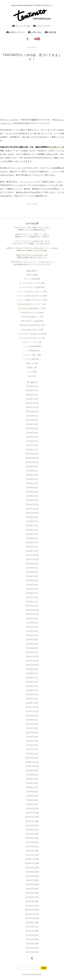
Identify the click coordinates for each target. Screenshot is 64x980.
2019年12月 (31, 707)
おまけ (31, 376)
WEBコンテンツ (15, 32)
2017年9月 (30, 821)
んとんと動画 (30, 359)
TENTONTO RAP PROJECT (31, 325)
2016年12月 (30, 859)
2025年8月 (31, 420)
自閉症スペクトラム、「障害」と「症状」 (32, 234)
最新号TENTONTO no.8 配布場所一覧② (32, 255)
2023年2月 (31, 547)
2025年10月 (31, 411)
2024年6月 (31, 479)
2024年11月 (31, 458)
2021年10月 (31, 614)
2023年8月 (31, 521)
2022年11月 (31, 559)
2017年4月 (30, 842)
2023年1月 (31, 551)
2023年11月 (31, 509)
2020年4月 (31, 690)
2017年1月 (30, 855)
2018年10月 (31, 766)
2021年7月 (31, 627)
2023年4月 (31, 538)
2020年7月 (31, 678)
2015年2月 (30, 952)
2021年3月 (31, 644)
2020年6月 (31, 682)
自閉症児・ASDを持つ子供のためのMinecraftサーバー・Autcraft (32, 248)
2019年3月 (31, 745)
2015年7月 (30, 931)
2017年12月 (31, 808)
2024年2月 (31, 496)
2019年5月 (31, 737)
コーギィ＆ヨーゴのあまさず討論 (31, 334)
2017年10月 (30, 817)
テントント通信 (30, 279)
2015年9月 (30, 922)
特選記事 (51, 32)
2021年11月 (31, 610)
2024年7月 (31, 475)
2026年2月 (31, 395)
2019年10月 (31, 716)
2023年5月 (31, 534)
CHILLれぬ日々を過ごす (30, 330)
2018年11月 (31, 762)
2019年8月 (31, 724)
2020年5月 (31, 686)
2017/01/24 (32, 47)
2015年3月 (30, 948)
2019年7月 (31, 728)
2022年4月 (31, 589)
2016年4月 (30, 893)
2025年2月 (31, 445)
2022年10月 (31, 564)
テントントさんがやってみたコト (30, 292)
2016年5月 (30, 889)
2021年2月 (31, 648)
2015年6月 (30, 935)
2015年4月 (30, 944)
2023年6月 (31, 530)
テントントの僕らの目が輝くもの (30, 296)
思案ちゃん (31, 363)
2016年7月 (30, 880)
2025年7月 (31, 424)
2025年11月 (31, 407)
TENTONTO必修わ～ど (31, 317)
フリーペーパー (42, 26)
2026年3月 (31, 390)
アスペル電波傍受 (30, 346)
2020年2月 (31, 699)
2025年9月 (31, 416)
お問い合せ (35, 32)
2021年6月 (31, 631)
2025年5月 (31, 433)
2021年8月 (31, 623)
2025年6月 (31, 428)
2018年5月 (31, 787)
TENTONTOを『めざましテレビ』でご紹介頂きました (32, 262)
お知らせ (30, 275)
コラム (30, 372)
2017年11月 (31, 813)
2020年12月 (31, 656)
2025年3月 (31, 441)
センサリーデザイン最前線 (30, 287)
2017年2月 (30, 851)
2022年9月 (31, 568)
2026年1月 (31, 399)
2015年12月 (30, 910)
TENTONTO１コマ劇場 (30, 321)
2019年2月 (31, 749)
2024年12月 (31, 454)
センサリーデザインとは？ (30, 283)
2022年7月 (31, 576)
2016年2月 (30, 901)
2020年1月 (31, 703)
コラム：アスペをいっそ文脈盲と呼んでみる (32, 241)
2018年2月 (31, 800)
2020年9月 (31, 669)
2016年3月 (30, 897)
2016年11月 (30, 863)
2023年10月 (31, 513)
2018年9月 (31, 770)
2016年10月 (30, 868)
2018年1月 (31, 804)
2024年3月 (31, 492)
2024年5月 (31, 483)
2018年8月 (31, 775)
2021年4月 (31, 640)
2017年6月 (30, 834)
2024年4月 (31, 488)
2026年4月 (31, 386)
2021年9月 (31, 619)
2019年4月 (31, 741)
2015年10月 (30, 918)
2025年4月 (31, 437)
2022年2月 (31, 597)
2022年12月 (31, 555)
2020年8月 (31, 673)
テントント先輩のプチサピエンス (30, 300)
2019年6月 (31, 733)
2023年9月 (31, 517)
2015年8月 (30, 927)
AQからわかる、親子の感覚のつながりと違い (32, 227)
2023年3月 (31, 542)
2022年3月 (31, 593)
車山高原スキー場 (56, 147)
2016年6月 (30, 884)
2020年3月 (31, 694)
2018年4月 (31, 792)
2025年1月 (31, 450)
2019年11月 (31, 711)
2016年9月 (30, 872)
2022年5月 (31, 585)
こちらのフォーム (28, 182)
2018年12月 (31, 758)
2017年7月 (30, 830)
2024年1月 (31, 500)
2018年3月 (31, 796)
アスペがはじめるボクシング (31, 338)
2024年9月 (31, 466)
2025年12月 (31, 403)
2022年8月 (31, 572)
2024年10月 (31, 462)
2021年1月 (31, 652)
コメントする (32, 204)
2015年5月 (30, 939)
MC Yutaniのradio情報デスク (30, 308)
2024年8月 (31, 471)
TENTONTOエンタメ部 (30, 313)
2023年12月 (31, 504)
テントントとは (21, 26)
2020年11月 (31, 661)
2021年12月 (31, 606)
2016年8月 (30, 876)
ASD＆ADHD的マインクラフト (30, 304)
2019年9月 (31, 720)
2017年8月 (30, 825)
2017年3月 (30, 847)
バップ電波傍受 (31, 351)
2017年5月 (30, 838)
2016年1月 (30, 906)
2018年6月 (31, 783)
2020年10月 (31, 665)
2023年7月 (31, 525)
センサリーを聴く (30, 355)
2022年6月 (31, 580)
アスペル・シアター (31, 342)
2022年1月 (31, 602)
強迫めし (31, 367)
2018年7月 (31, 779)
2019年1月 (31, 754)
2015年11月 (30, 914)
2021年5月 (31, 635)
